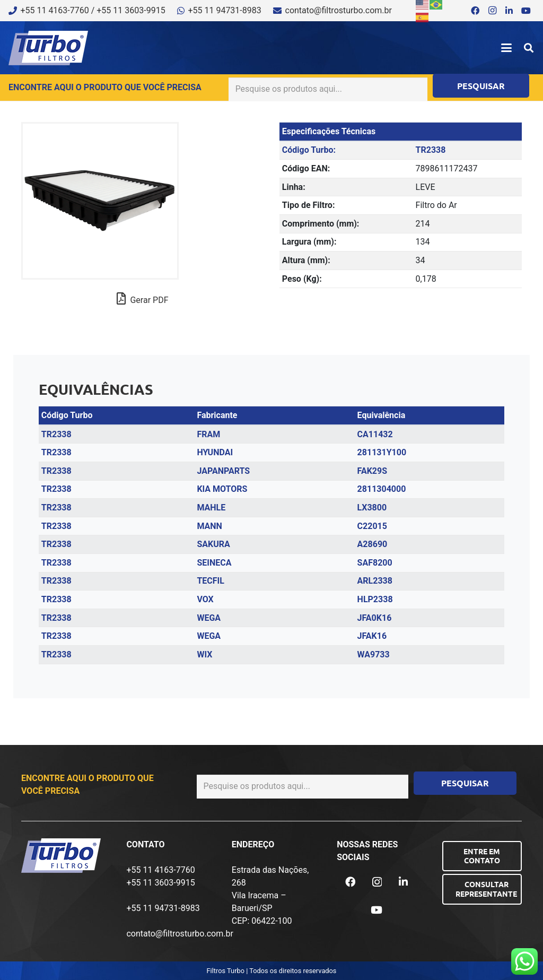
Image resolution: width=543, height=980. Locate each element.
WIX (204, 654)
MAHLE (211, 508)
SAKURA (213, 544)
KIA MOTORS (222, 489)
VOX (205, 599)
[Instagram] (492, 11)
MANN (209, 526)
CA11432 (375, 434)
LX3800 (372, 508)
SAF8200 (375, 563)
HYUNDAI (215, 452)
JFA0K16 (375, 618)
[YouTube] (526, 11)
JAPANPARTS (223, 471)
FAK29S (372, 471)
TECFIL (211, 581)
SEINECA (214, 563)
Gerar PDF (143, 299)
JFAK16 (372, 636)
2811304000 (382, 489)
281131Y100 (382, 452)
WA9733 (374, 654)
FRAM (208, 434)
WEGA (209, 618)
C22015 (372, 526)
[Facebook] (475, 11)
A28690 (373, 544)
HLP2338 (375, 599)
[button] (506, 48)
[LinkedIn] (509, 11)
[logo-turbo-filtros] (48, 48)
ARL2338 (375, 581)
